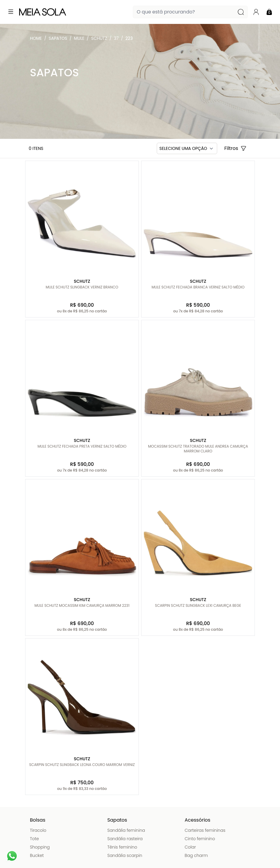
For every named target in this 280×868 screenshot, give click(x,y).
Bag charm (196, 855)
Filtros (235, 148)
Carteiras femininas (205, 830)
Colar (190, 847)
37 (116, 38)
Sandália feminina (126, 830)
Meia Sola (37, 40)
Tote (34, 839)
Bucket (37, 855)
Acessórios (197, 820)
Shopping (40, 847)
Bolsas (38, 820)
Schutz (99, 38)
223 (129, 38)
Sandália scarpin (125, 855)
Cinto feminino (200, 839)
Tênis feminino (122, 847)
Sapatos (58, 38)
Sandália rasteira (125, 839)
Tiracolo (38, 830)
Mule (79, 38)
